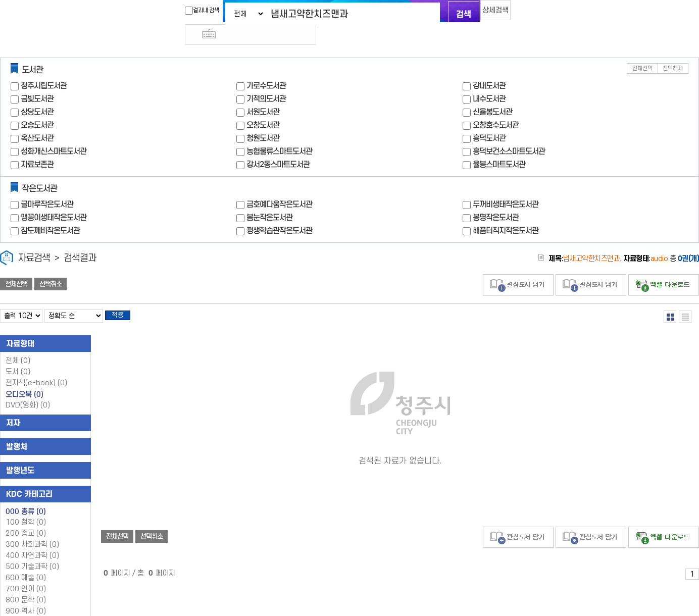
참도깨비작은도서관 (50, 212)
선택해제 (673, 50)
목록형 (685, 299)
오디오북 (24, 379)
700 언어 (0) (26, 574)
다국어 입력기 (520, 13)
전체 (18, 346)
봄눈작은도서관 (269, 199)
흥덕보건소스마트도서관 (509, 133)
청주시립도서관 (44, 67)
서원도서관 (263, 94)
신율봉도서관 (492, 94)
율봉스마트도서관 (499, 146)
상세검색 (486, 13)
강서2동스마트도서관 (278, 146)
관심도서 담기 (518, 267)
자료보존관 (37, 146)
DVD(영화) (28, 390)
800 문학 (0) (26, 585)
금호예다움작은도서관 (279, 186)
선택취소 (51, 266)
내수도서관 (489, 81)
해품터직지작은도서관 (506, 212)
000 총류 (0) (26, 496)
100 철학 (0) (26, 507)
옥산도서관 (37, 120)
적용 (123, 299)
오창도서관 (263, 107)
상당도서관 (37, 94)
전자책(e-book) (36, 368)
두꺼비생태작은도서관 (506, 186)
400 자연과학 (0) (32, 541)
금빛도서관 (37, 81)
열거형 (670, 299)
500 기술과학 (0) (32, 552)
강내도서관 (489, 67)
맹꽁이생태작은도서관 (54, 199)
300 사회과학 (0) (32, 529)
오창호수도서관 (496, 107)
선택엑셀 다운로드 (664, 267)
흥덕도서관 (489, 120)
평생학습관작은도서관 (279, 212)
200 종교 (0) (26, 518)
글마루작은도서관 (47, 186)
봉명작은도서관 (496, 199)
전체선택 (642, 50)
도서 (18, 357)
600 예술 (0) (26, 563)
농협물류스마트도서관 (279, 133)
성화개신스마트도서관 (54, 133)
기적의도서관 (266, 81)
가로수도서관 (266, 67)
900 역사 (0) (26, 596)
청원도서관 (263, 120)
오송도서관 (37, 107)
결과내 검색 (184, 11)
